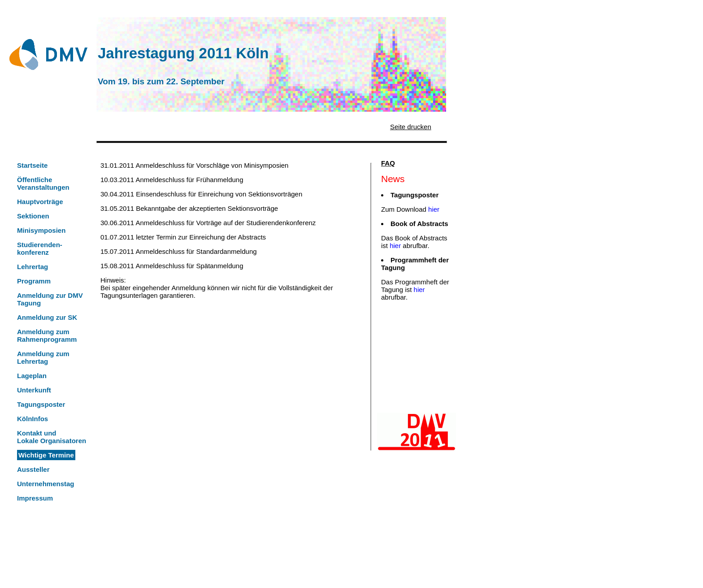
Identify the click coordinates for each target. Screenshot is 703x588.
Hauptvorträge (40, 202)
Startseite (32, 165)
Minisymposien (41, 230)
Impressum (35, 498)
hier (434, 209)
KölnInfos (33, 419)
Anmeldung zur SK (47, 317)
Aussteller (33, 469)
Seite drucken (411, 127)
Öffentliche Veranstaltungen (43, 183)
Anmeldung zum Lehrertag (43, 357)
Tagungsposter (41, 404)
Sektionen (33, 216)
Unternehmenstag (46, 484)
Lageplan (32, 376)
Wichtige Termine (46, 455)
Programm (34, 281)
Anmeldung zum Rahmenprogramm (47, 335)
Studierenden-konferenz (40, 248)
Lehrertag (33, 267)
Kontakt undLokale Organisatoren (52, 437)
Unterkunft (34, 390)
